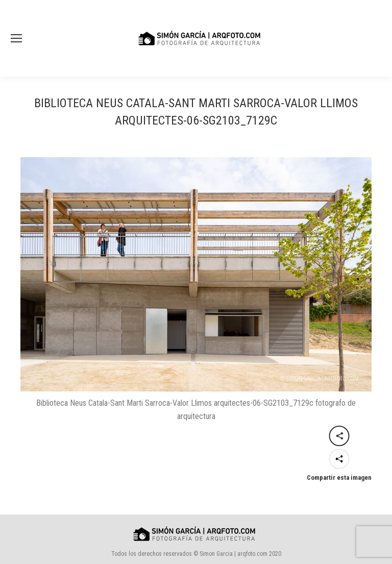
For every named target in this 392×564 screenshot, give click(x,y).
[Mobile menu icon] (16, 38)
